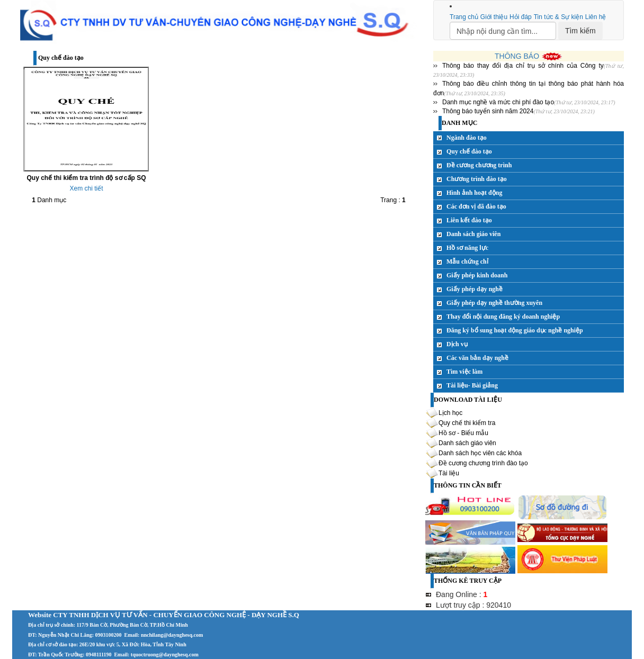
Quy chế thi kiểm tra (467, 423)
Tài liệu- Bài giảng (472, 385)
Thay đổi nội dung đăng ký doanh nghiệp (503, 317)
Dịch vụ (457, 344)
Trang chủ (464, 17)
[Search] (503, 31)
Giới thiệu (494, 17)
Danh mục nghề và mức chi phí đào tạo (498, 102)
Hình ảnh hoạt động (474, 193)
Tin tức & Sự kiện (558, 17)
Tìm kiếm (580, 31)
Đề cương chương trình (479, 165)
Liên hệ (596, 17)
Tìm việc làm (464, 372)
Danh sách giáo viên (473, 234)
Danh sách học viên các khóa (480, 453)
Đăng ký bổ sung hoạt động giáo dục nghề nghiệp (515, 330)
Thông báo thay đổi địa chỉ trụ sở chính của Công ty (523, 66)
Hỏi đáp (521, 17)
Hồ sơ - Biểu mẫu (463, 433)
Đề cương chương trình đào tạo (483, 463)
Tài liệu (449, 473)
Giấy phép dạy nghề (475, 289)
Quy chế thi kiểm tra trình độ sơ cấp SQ (86, 178)
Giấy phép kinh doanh (477, 275)
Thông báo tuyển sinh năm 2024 (488, 111)
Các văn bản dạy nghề (477, 358)
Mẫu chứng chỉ (467, 261)
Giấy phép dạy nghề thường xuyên (494, 303)
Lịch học (450, 413)
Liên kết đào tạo (469, 220)
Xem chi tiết (86, 188)
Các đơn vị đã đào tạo (476, 206)
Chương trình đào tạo (477, 179)
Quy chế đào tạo (469, 151)
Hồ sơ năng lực (467, 248)
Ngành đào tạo (467, 138)
